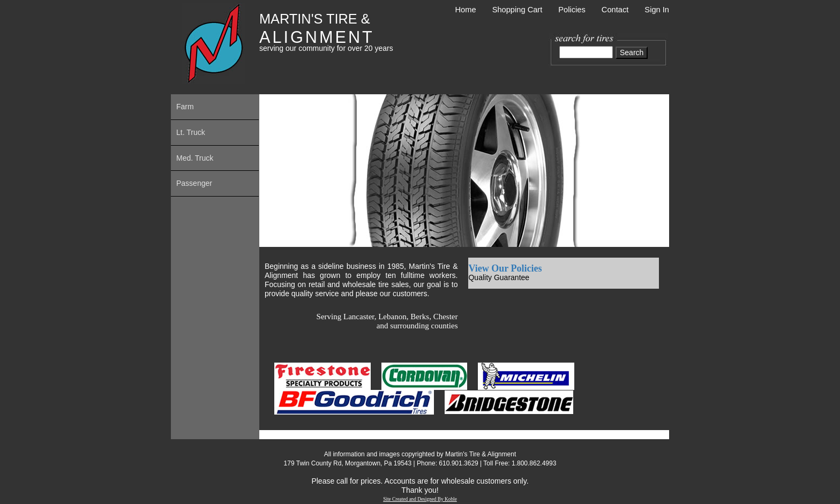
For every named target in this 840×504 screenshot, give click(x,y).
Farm (185, 107)
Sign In (657, 10)
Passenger (194, 183)
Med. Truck (195, 158)
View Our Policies (505, 268)
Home (466, 10)
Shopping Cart (517, 10)
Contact (615, 10)
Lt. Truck (191, 132)
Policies (572, 10)
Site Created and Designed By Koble (420, 499)
